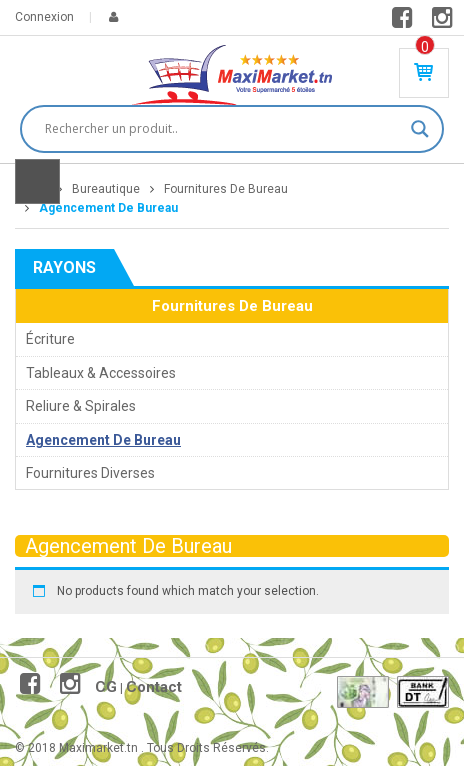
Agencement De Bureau (103, 440)
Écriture (50, 339)
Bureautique (106, 189)
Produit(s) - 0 (425, 47)
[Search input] (223, 129)
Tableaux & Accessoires (101, 373)
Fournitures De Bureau (226, 189)
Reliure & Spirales (81, 406)
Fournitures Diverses (90, 473)
